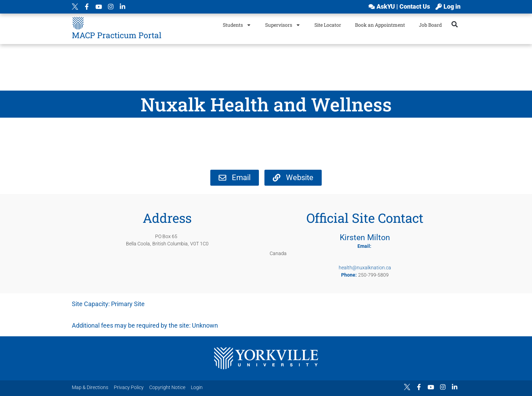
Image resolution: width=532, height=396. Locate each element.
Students (237, 25)
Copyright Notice (167, 387)
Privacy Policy (129, 387)
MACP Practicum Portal (117, 35)
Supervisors (283, 25)
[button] (454, 24)
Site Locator (328, 25)
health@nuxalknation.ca (365, 268)
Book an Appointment (380, 25)
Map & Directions (90, 387)
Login (197, 387)
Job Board (430, 25)
